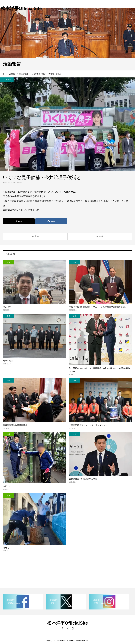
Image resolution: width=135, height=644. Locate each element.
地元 (9, 262)
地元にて (7, 307)
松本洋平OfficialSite (21, 8)
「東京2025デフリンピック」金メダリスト (88, 425)
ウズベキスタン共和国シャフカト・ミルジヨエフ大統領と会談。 (98, 307)
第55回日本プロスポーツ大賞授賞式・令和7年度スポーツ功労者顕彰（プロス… (100, 370)
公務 (75, 262)
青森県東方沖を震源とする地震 (83, 479)
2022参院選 (17, 183)
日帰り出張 (8, 361)
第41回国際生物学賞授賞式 (15, 425)
